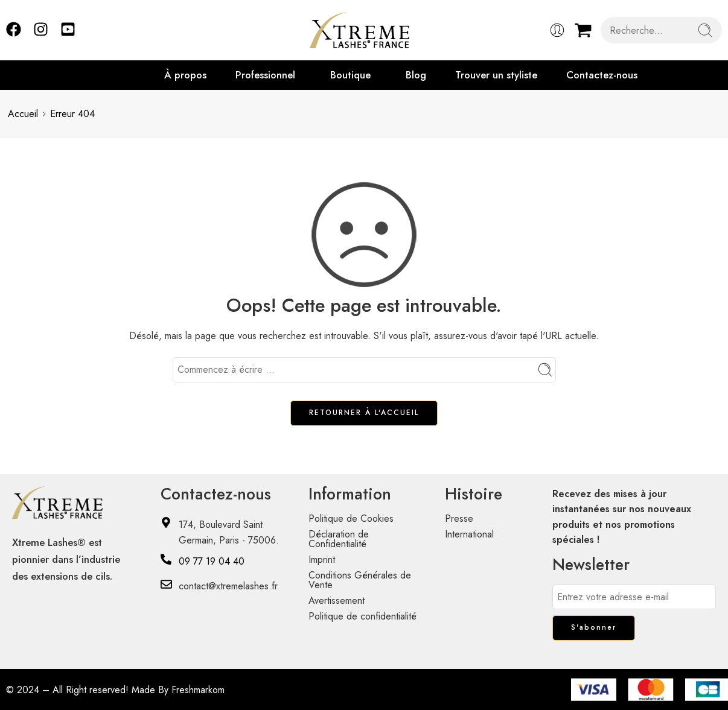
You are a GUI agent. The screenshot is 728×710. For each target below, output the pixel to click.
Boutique (350, 75)
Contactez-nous (602, 75)
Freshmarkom (198, 690)
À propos (185, 75)
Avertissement (337, 601)
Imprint (322, 559)
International (469, 534)
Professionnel (265, 75)
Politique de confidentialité (362, 616)
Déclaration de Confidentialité (339, 539)
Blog (416, 75)
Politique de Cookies (351, 518)
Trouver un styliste (496, 75)
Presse (459, 518)
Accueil (23, 114)
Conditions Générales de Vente (360, 580)
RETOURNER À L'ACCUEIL (364, 413)
